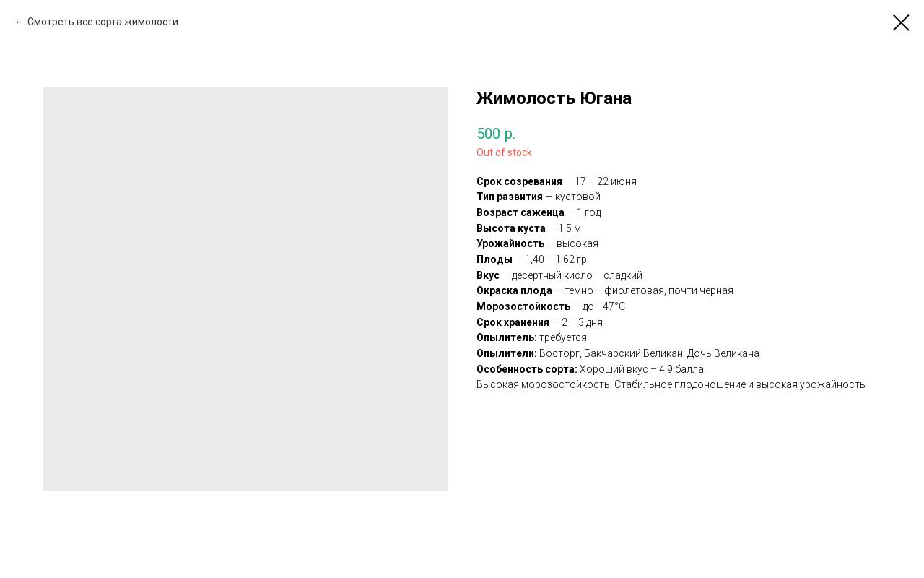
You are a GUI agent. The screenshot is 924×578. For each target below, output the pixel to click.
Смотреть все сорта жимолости (103, 22)
